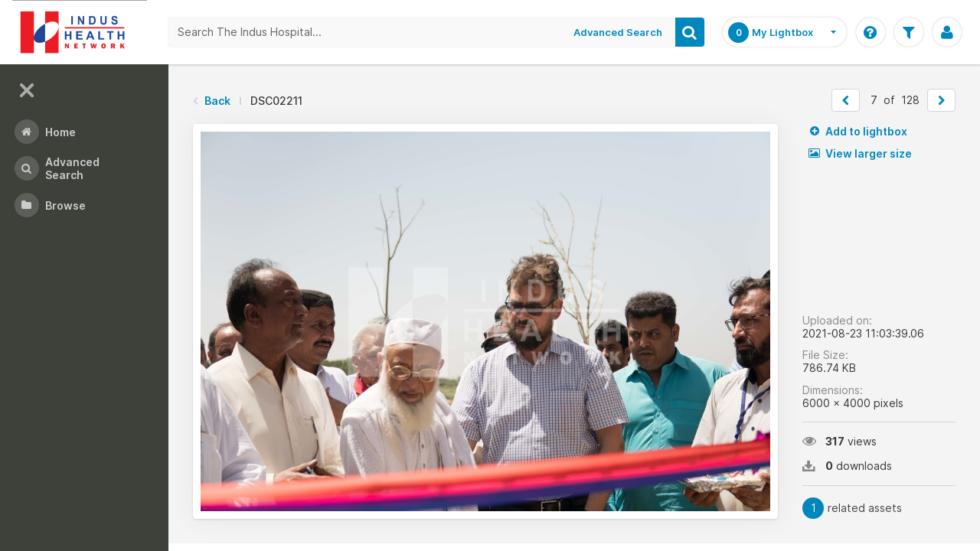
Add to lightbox (858, 131)
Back (217, 101)
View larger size (860, 153)
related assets (852, 508)
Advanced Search (618, 32)
